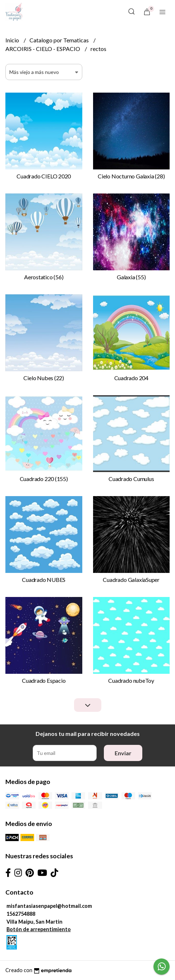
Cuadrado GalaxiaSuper (131, 580)
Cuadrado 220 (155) (44, 479)
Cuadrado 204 (131, 378)
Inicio (13, 40)
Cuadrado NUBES (44, 580)
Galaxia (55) (131, 277)
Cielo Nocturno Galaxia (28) (131, 176)
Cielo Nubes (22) (44, 378)
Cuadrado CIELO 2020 (44, 176)
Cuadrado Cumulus (131, 479)
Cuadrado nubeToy (131, 680)
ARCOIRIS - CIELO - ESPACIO (43, 49)
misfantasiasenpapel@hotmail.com (49, 906)
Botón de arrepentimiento (39, 929)
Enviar (123, 753)
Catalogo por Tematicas (60, 40)
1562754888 (21, 914)
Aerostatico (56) (44, 277)
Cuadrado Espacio (44, 680)
